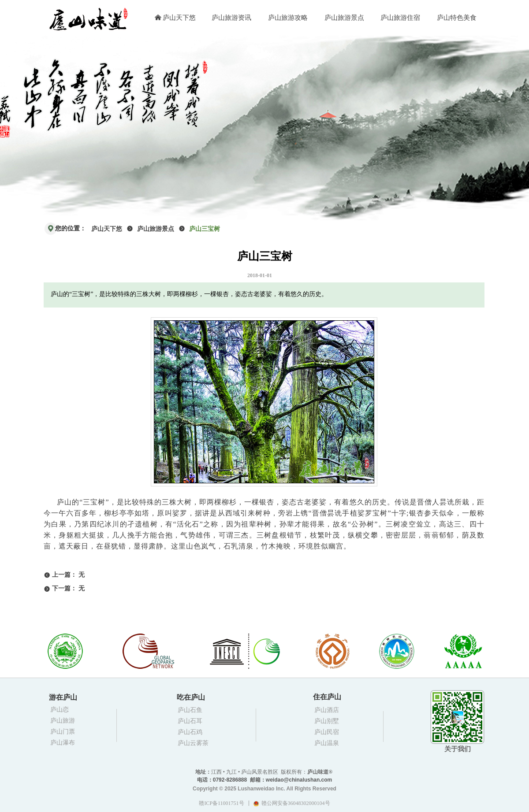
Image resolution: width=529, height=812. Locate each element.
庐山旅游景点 (156, 229)
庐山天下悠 (107, 229)
